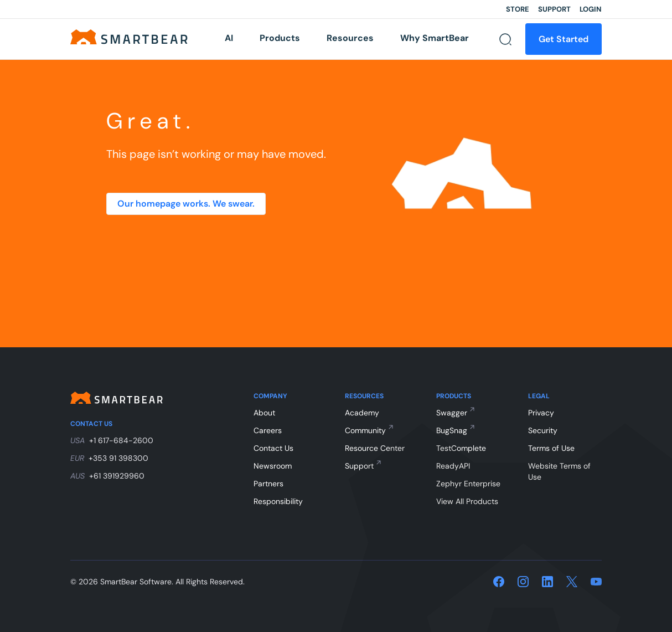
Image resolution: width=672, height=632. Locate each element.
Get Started (564, 39)
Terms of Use (551, 448)
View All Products (467, 501)
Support (554, 9)
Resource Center (375, 448)
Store (518, 9)
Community (365, 430)
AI (229, 38)
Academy (362, 413)
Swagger (452, 413)
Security (543, 430)
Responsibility (278, 501)
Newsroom (273, 466)
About (264, 413)
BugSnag (452, 430)
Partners (268, 484)
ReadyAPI (453, 466)
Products (280, 38)
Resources (350, 38)
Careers (268, 430)
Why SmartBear (435, 38)
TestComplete (461, 448)
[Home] (132, 36)
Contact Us (273, 448)
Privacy (541, 413)
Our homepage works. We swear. (186, 204)
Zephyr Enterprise (468, 484)
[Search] (505, 39)
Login (591, 9)
